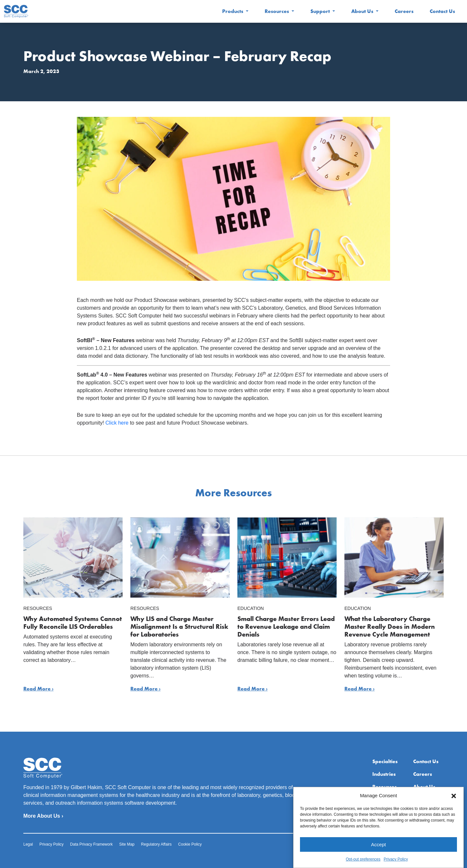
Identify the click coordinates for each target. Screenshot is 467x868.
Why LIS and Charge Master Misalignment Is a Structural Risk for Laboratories (179, 626)
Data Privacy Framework (91, 844)
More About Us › (43, 816)
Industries (384, 774)
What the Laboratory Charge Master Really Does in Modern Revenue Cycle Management (390, 626)
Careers (404, 11)
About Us (363, 11)
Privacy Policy (51, 844)
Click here (117, 423)
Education (251, 608)
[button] (454, 818)
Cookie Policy (190, 844)
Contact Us (442, 11)
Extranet (423, 799)
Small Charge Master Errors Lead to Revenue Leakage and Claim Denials (286, 626)
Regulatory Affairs (156, 844)
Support (321, 11)
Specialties (385, 761)
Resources (277, 11)
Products (233, 11)
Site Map (127, 844)
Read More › (38, 689)
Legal (28, 844)
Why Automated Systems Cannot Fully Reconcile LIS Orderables (73, 623)
